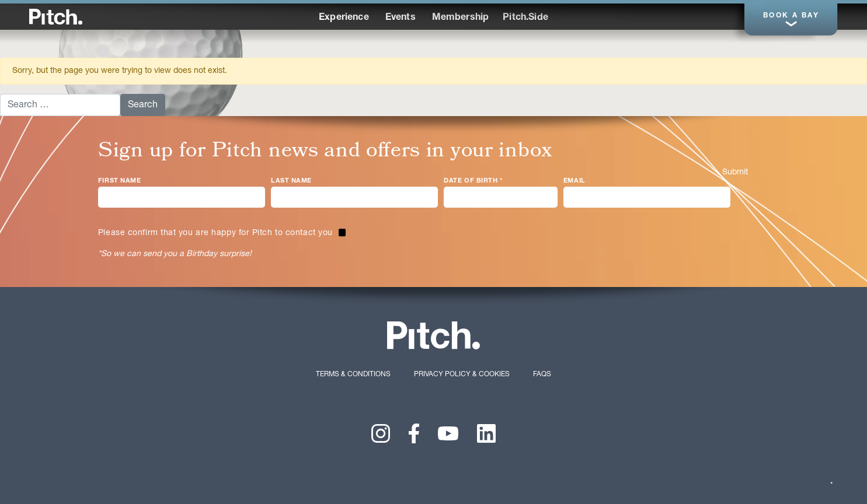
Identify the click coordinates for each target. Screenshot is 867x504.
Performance (556, 16)
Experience (344, 17)
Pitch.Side (525, 17)
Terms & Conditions (353, 374)
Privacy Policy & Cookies (462, 374)
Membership (461, 17)
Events (401, 17)
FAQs (542, 374)
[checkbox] (222, 233)
